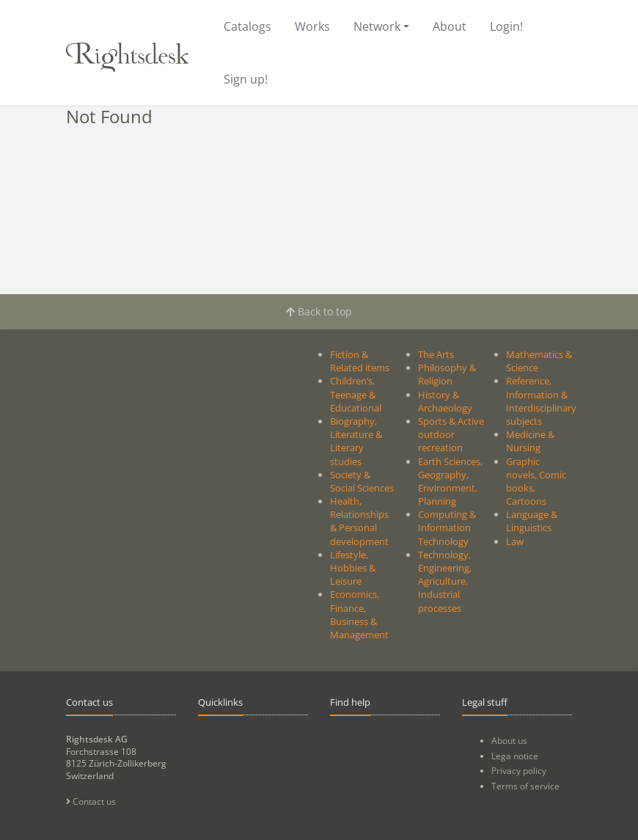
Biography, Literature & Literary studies (356, 441)
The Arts (436, 354)
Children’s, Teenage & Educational (356, 394)
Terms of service (525, 786)
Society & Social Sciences (362, 481)
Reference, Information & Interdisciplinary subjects (541, 401)
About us (509, 741)
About (450, 26)
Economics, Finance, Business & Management (359, 614)
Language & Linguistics (532, 521)
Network (377, 26)
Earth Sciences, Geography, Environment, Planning (450, 482)
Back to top (319, 311)
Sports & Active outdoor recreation (451, 434)
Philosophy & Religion (447, 374)
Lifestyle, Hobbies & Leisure (353, 568)
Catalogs (247, 26)
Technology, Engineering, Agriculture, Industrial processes (445, 581)
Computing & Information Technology (447, 527)
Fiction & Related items (360, 361)
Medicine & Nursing (530, 441)
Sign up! (246, 79)
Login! (506, 26)
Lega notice (515, 756)
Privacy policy (519, 771)
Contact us (91, 801)
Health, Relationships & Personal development (359, 521)
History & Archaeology (445, 401)
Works (312, 26)
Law (515, 541)
